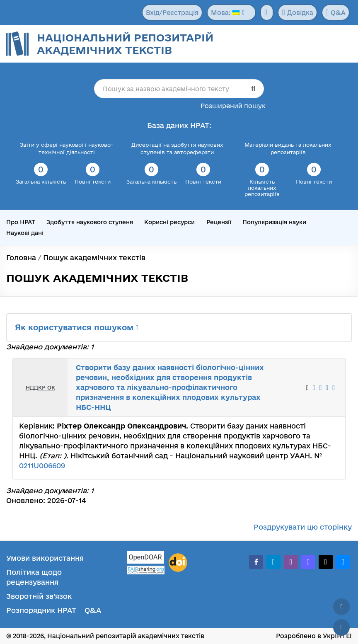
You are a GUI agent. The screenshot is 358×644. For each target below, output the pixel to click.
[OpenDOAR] (146, 558)
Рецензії (219, 222)
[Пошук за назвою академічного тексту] (179, 89)
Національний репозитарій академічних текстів (125, 44)
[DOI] (178, 563)
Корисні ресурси (169, 222)
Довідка (297, 12)
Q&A (336, 12)
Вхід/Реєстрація (172, 13)
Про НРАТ (21, 222)
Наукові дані (25, 233)
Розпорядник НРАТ (41, 610)
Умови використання (45, 558)
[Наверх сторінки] (341, 607)
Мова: (225, 13)
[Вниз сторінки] (341, 627)
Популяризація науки (274, 222)
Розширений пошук (233, 106)
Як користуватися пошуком (77, 327)
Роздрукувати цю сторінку (303, 527)
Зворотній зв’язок (39, 596)
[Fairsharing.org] (146, 570)
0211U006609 (42, 466)
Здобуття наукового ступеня (90, 222)
